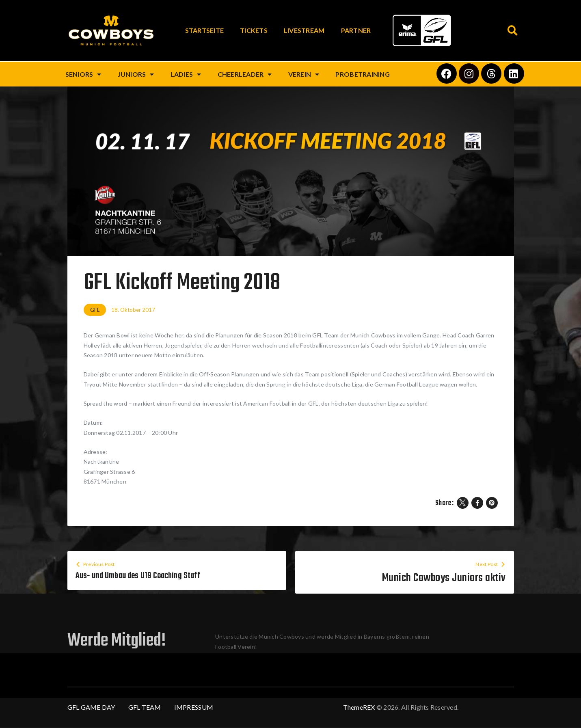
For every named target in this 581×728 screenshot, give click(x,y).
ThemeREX (359, 707)
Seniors (83, 74)
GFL (95, 310)
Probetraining (362, 74)
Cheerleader (245, 74)
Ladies (186, 74)
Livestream (304, 30)
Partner (356, 30)
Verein (304, 74)
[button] (513, 31)
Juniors (136, 74)
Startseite (205, 30)
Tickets (254, 30)
